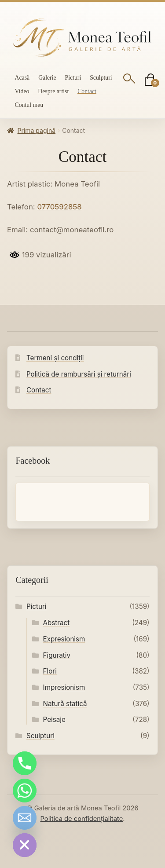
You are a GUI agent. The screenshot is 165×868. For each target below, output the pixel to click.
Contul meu (29, 105)
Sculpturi (101, 78)
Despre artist (53, 91)
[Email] (25, 818)
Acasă (22, 78)
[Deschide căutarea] (129, 80)
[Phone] (25, 763)
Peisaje (54, 720)
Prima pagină (37, 130)
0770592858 (59, 207)
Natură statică (65, 704)
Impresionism (64, 687)
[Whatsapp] (25, 791)
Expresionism (64, 639)
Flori (50, 671)
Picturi (73, 78)
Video (22, 91)
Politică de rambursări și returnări (79, 374)
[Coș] (150, 80)
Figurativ (57, 655)
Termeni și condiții (55, 358)
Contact (87, 91)
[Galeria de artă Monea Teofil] (82, 38)
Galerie (47, 78)
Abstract (57, 623)
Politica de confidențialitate (81, 819)
